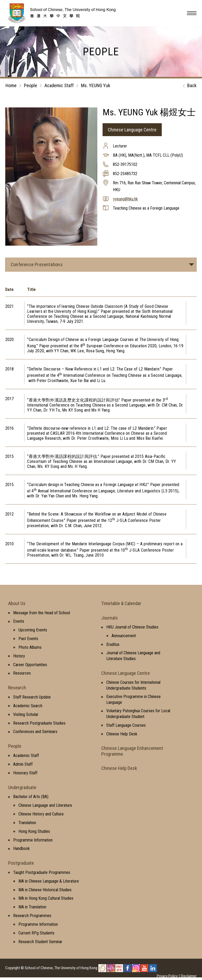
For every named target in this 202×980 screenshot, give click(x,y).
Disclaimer (189, 976)
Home (11, 85)
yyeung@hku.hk (125, 199)
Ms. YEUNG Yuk (96, 85)
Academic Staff (59, 85)
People (31, 85)
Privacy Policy (167, 976)
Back (188, 86)
